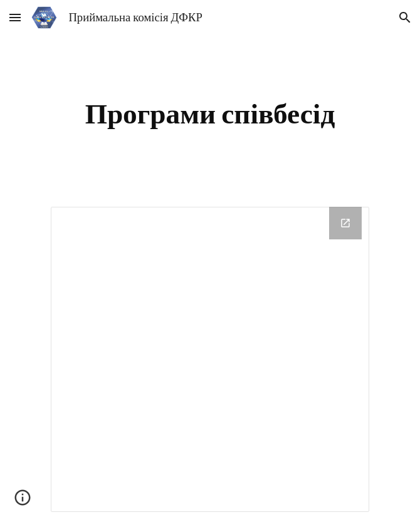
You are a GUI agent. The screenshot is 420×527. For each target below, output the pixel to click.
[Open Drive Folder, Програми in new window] (345, 223)
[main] (210, 113)
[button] (15, 17)
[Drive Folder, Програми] (210, 359)
